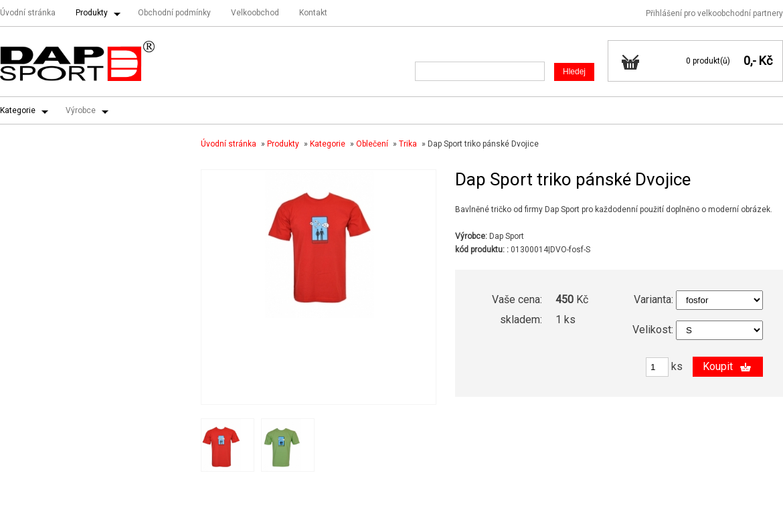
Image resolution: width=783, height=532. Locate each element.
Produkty (92, 13)
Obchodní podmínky (174, 13)
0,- (750, 61)
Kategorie (18, 110)
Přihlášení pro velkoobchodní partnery (714, 13)
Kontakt (313, 13)
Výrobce (81, 110)
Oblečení (372, 144)
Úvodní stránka (28, 13)
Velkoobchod (255, 13)
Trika (408, 144)
